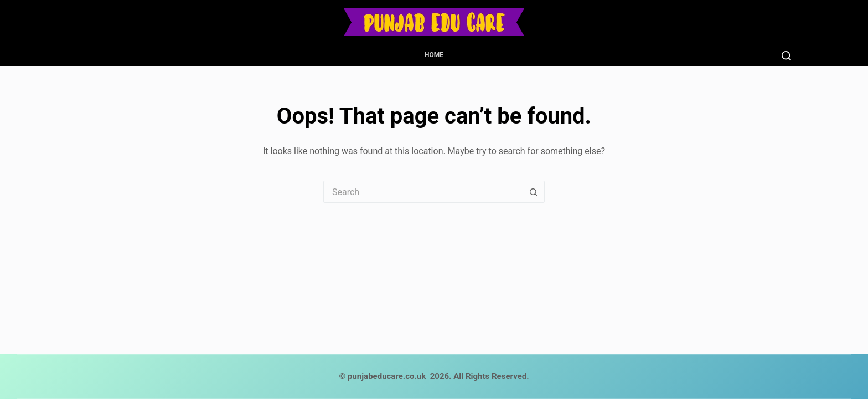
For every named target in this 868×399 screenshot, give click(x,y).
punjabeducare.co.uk (387, 376)
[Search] (786, 56)
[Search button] (534, 192)
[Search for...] (423, 192)
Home (434, 55)
